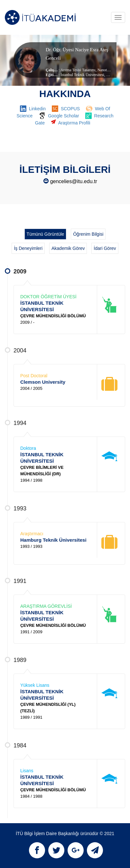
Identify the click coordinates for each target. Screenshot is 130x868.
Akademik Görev (68, 248)
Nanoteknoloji (108, 70)
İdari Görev (105, 248)
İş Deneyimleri (28, 248)
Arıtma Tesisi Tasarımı (78, 70)
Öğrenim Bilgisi (88, 234)
